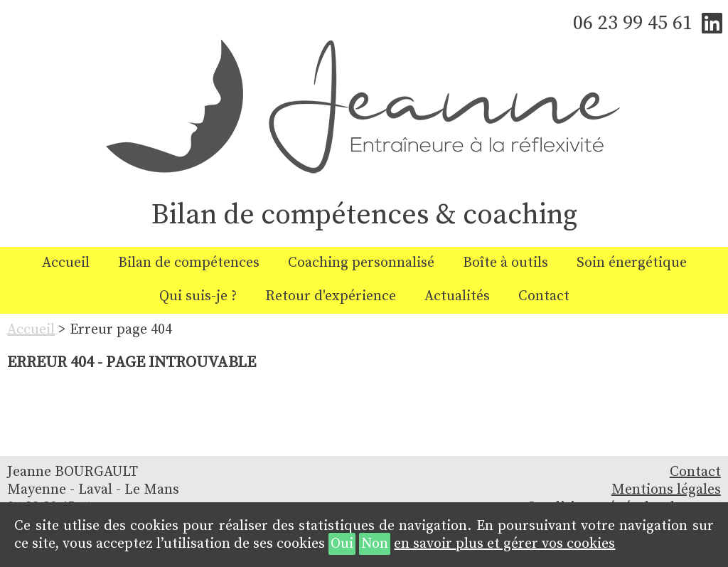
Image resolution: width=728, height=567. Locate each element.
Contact (544, 296)
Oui (342, 544)
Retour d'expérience (331, 296)
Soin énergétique (632, 263)
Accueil (66, 263)
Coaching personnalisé (361, 263)
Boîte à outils (505, 263)
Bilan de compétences (189, 263)
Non (375, 544)
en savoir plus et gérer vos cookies (504, 544)
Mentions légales (666, 490)
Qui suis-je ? (198, 296)
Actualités (457, 296)
